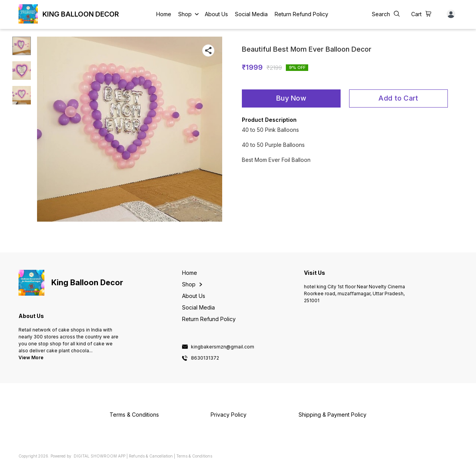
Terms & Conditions (194, 456)
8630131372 (205, 358)
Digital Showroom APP (100, 456)
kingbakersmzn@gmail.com (223, 347)
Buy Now (291, 98)
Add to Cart (398, 98)
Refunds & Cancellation (151, 456)
